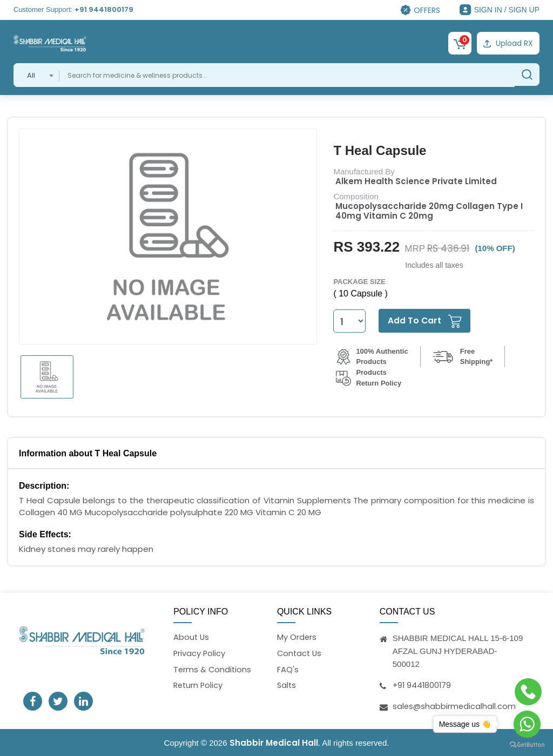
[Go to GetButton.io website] (527, 745)
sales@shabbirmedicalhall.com (455, 705)
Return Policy (199, 686)
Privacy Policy (200, 653)
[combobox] (36, 74)
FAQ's (288, 669)
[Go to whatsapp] (527, 724)
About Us (192, 636)
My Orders (297, 636)
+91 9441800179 (104, 9)
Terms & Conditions (213, 669)
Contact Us (300, 653)
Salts (287, 686)
